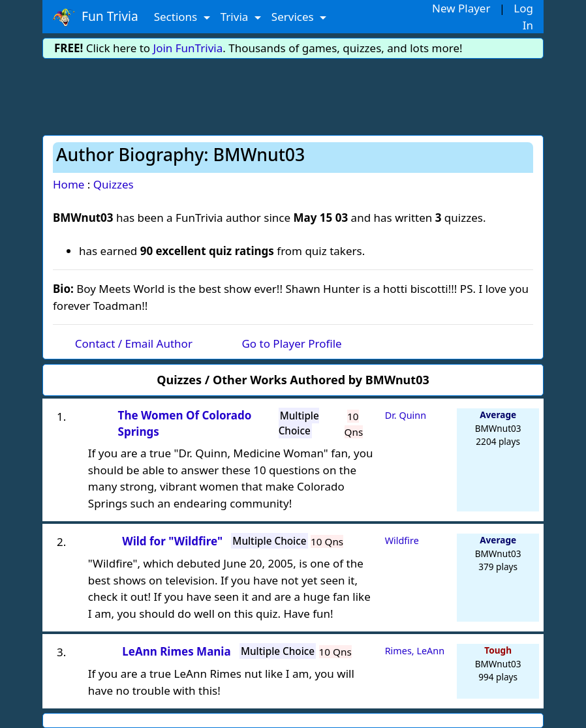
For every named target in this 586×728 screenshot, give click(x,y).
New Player (461, 8)
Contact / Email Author (134, 343)
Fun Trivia (96, 17)
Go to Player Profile (291, 343)
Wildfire (402, 540)
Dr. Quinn (406, 415)
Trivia (236, 17)
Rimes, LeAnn (415, 651)
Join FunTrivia (188, 48)
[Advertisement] (293, 95)
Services (294, 17)
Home (69, 184)
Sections (177, 17)
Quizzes (114, 184)
